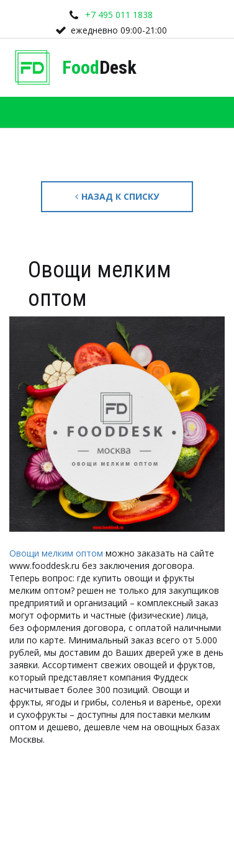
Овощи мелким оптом (56, 553)
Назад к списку (117, 196)
